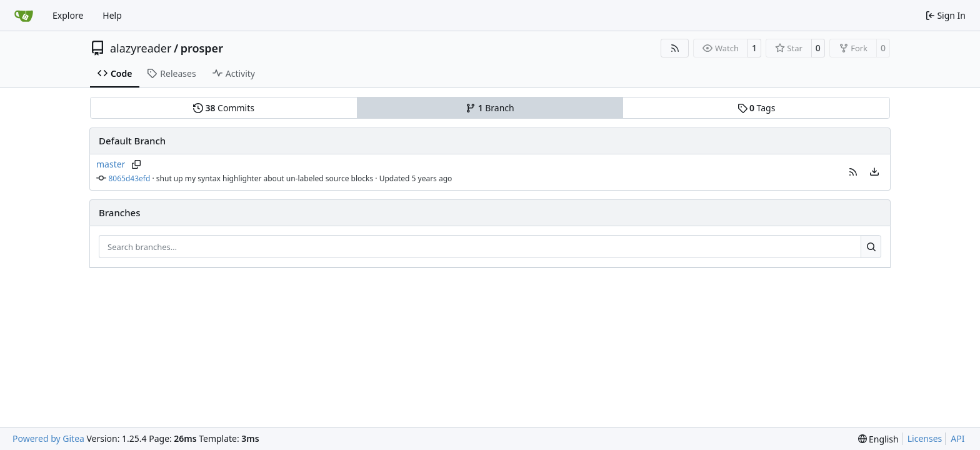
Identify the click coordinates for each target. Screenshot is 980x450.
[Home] (24, 16)
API (957, 438)
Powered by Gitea (48, 438)
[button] (853, 172)
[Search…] (871, 247)
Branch (490, 108)
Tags (757, 108)
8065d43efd (130, 178)
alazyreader (141, 48)
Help (112, 15)
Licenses (925, 438)
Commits (224, 108)
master (111, 164)
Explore (68, 15)
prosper (202, 48)
